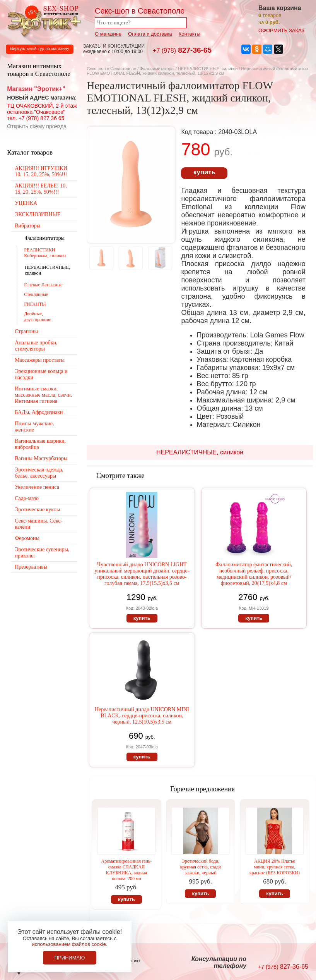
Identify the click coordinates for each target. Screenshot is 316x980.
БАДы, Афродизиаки (39, 412)
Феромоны (27, 538)
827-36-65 (182, 50)
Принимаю (70, 958)
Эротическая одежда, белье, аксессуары (39, 473)
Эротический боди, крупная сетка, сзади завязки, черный (201, 867)
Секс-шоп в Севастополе (111, 69)
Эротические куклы (37, 510)
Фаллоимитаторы (157, 69)
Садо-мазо (27, 498)
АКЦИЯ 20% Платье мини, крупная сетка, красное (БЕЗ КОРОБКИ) (275, 867)
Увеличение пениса (37, 487)
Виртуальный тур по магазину (39, 48)
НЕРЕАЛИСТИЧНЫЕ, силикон (208, 69)
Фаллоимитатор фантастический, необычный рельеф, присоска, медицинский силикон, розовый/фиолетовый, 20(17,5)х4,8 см (254, 574)
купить (204, 172)
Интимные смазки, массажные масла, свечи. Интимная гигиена (43, 395)
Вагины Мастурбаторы (41, 458)
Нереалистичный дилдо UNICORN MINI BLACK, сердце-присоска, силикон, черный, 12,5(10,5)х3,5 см (142, 716)
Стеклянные (36, 294)
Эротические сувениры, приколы (42, 553)
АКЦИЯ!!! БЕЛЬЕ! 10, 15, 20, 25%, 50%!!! (41, 189)
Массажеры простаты (40, 360)
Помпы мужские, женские (34, 427)
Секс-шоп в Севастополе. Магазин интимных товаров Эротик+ (43, 21)
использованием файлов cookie (69, 944)
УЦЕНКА (26, 203)
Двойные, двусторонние (38, 317)
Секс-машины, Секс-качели (38, 524)
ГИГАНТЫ (35, 304)
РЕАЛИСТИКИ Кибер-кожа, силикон (45, 253)
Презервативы (31, 567)
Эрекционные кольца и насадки (41, 374)
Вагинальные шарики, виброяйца (40, 444)
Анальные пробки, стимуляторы (36, 346)
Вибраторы (27, 226)
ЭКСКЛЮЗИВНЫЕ (38, 214)
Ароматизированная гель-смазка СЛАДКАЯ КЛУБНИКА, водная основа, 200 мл (126, 870)
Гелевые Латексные (43, 285)
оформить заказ (281, 30)
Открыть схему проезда (37, 126)
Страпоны (26, 331)
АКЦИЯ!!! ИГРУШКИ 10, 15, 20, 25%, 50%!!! (41, 171)
